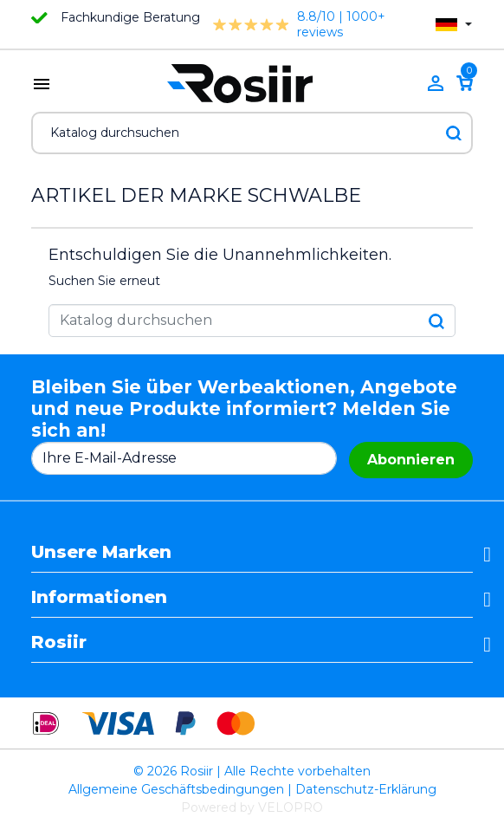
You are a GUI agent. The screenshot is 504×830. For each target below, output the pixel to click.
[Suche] (252, 133)
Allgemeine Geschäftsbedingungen (176, 789)
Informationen (99, 597)
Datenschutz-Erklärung (366, 789)
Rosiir (59, 642)
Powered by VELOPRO (252, 807)
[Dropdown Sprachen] (454, 25)
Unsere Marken (101, 552)
